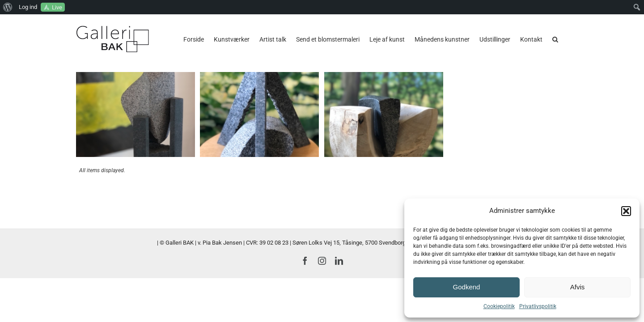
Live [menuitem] (57, 7)
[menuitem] (8, 7)
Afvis (578, 287)
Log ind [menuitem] (28, 7)
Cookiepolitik (499, 306)
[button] (626, 211)
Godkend (467, 287)
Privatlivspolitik (538, 306)
